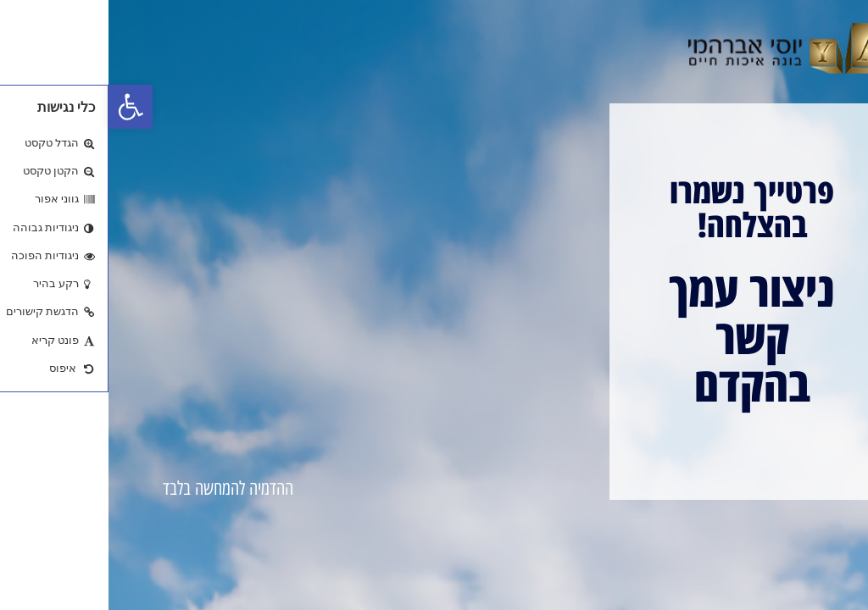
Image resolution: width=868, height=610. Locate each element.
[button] (22, 107)
